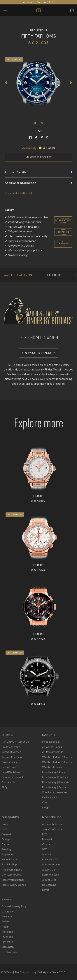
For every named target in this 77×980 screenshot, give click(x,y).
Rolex (5, 824)
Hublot (6, 829)
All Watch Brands (52, 747)
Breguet (6, 834)
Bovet (46, 890)
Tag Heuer (8, 854)
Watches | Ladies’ (52, 767)
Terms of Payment (12, 757)
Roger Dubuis (9, 859)
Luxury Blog (8, 911)
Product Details (38, 172)
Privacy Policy (9, 762)
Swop (45, 807)
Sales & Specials (51, 742)
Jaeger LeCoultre (52, 829)
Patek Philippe (10, 864)
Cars (45, 802)
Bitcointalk (8, 947)
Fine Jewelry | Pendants (56, 787)
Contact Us (8, 782)
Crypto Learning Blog (14, 906)
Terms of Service (11, 752)
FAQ (4, 787)
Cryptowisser (9, 952)
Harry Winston (51, 875)
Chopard (47, 844)
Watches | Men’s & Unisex (57, 757)
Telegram (7, 916)
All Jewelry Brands (53, 752)
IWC (45, 849)
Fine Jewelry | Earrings (55, 777)
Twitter (6, 921)
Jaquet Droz (49, 880)
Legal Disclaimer (11, 772)
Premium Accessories (55, 792)
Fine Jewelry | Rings (54, 772)
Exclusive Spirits (51, 797)
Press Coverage (11, 747)
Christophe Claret (12, 875)
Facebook (7, 937)
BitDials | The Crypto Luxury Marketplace (27, 972)
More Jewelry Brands (14, 885)
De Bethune (49, 885)
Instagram (8, 932)
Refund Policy (10, 767)
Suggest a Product (12, 777)
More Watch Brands (13, 880)
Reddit (6, 927)
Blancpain (48, 839)
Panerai (47, 854)
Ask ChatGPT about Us (15, 742)
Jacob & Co (49, 870)
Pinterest (7, 942)
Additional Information (38, 183)
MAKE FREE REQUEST (39, 157)
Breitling (7, 849)
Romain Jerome (51, 864)
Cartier (6, 844)
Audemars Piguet (12, 870)
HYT (45, 834)
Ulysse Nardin (50, 859)
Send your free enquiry (39, 353)
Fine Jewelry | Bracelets (56, 782)
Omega (6, 839)
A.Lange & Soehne (53, 824)
